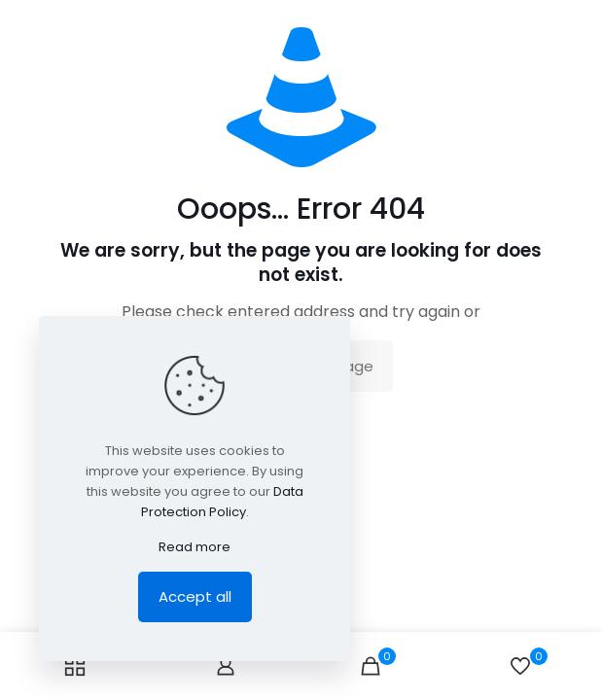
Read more (195, 547)
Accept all (195, 596)
